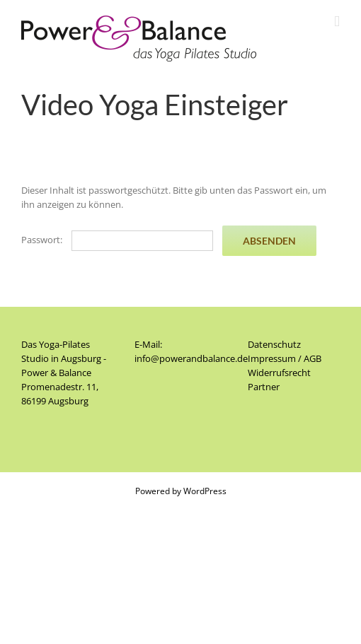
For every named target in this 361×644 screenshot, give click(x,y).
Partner (264, 387)
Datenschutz (274, 344)
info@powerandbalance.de (191, 358)
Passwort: (117, 240)
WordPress (205, 491)
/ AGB (309, 358)
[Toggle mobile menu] (337, 22)
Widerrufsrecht (279, 373)
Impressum (272, 358)
